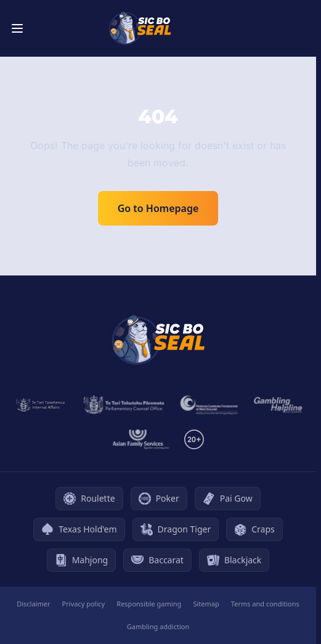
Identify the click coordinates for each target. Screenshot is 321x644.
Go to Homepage (158, 208)
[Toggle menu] (17, 28)
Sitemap (206, 604)
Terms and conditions (265, 604)
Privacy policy (84, 604)
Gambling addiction (158, 626)
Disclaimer (33, 604)
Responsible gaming (149, 604)
